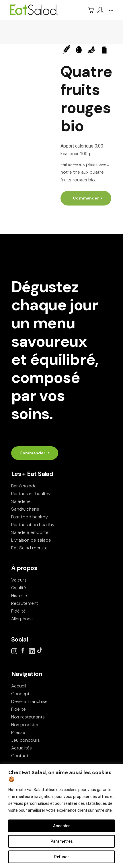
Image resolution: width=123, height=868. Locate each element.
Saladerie (21, 501)
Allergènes (22, 619)
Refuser (62, 857)
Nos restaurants (28, 717)
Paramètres (62, 841)
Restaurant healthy (31, 494)
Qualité (19, 588)
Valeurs (19, 580)
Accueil (19, 686)
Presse (18, 732)
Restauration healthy (33, 525)
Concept (20, 694)
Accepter (61, 826)
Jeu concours (26, 740)
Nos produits (25, 725)
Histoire (19, 595)
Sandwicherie (25, 509)
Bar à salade (24, 486)
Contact (20, 756)
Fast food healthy (30, 517)
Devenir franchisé (29, 701)
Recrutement (25, 603)
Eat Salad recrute (29, 548)
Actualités (22, 748)
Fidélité (18, 611)
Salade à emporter (31, 532)
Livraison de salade (31, 540)
